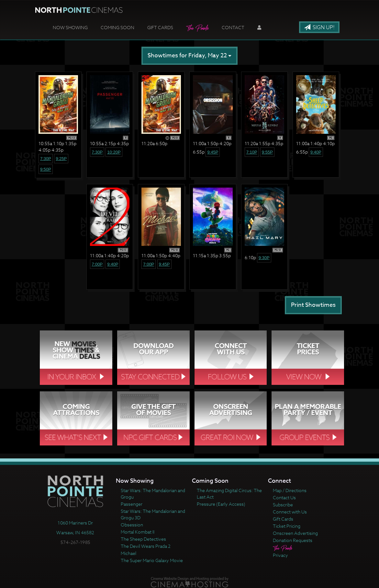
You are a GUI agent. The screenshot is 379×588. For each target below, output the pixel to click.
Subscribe (283, 505)
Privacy (280, 555)
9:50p (46, 169)
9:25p (61, 159)
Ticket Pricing (287, 526)
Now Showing (70, 27)
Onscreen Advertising (295, 533)
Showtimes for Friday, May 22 (189, 56)
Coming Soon (117, 27)
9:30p (264, 258)
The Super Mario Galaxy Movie (152, 560)
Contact (233, 27)
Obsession (132, 525)
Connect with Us (290, 512)
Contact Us (284, 497)
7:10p (252, 152)
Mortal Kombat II (138, 532)
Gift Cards (160, 27)
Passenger (132, 504)
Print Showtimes (313, 305)
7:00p (97, 264)
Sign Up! (319, 28)
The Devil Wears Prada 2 (146, 546)
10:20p (114, 152)
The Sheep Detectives (143, 539)
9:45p (213, 152)
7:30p (46, 159)
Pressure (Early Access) (221, 504)
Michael (128, 553)
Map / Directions (290, 490)
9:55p (267, 152)
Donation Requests (293, 540)
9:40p (316, 152)
